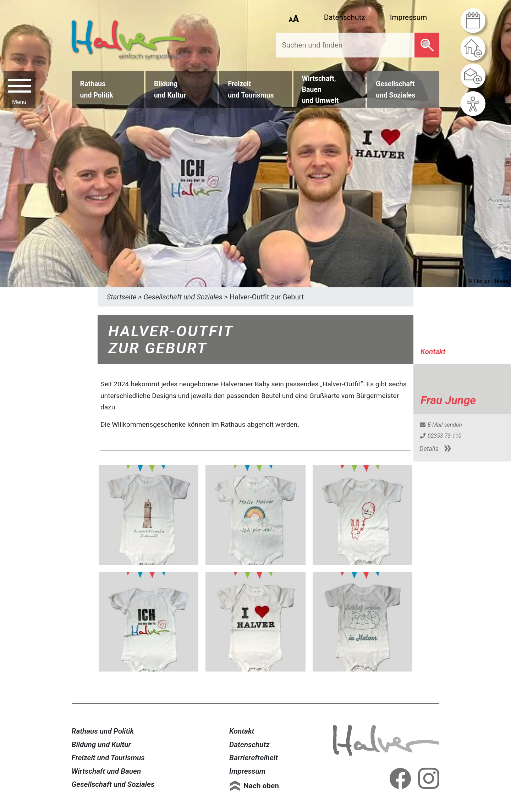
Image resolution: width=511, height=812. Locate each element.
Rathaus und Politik (103, 731)
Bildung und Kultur (101, 745)
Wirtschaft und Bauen (106, 771)
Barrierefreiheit (254, 758)
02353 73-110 (440, 436)
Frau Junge (448, 400)
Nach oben (261, 786)
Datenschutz (345, 17)
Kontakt (242, 731)
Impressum (409, 17)
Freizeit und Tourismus (108, 758)
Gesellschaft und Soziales (113, 784)
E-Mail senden (441, 425)
